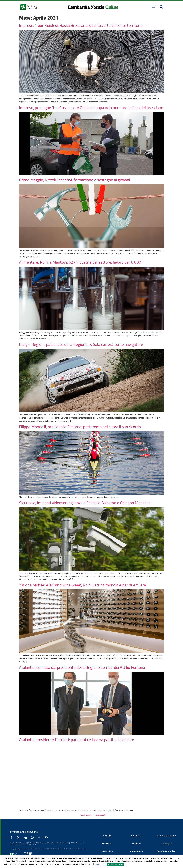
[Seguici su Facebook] (12, 837)
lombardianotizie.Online (24, 832)
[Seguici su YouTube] (47, 837)
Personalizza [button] (99, 864)
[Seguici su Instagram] (33, 837)
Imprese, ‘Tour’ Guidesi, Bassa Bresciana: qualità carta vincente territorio (81, 25)
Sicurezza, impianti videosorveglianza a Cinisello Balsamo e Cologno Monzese (85, 503)
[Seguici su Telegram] (26, 837)
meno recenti (85, 815)
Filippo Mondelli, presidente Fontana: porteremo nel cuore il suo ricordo (80, 427)
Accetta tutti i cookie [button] (115, 864)
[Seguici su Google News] (40, 837)
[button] (154, 7)
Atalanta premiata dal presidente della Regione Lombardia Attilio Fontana (82, 667)
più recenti (100, 815)
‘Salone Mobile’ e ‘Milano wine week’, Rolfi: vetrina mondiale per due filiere (83, 585)
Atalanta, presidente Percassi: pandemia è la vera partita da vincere (77, 740)
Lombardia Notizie (86, 7)
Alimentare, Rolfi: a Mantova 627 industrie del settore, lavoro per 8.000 (80, 262)
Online (112, 7)
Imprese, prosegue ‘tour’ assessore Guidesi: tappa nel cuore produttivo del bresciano (91, 108)
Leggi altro (86, 864)
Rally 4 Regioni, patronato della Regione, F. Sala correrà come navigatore (81, 344)
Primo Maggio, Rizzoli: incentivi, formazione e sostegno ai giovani (75, 180)
